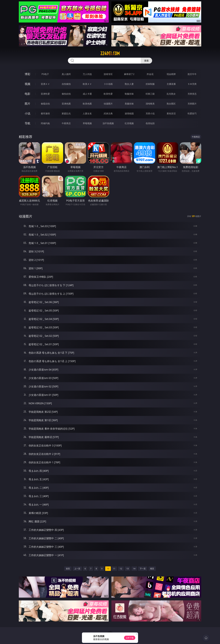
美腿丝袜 (129, 104)
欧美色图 (87, 104)
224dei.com (110, 53)
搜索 (146, 61)
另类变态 (192, 94)
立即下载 (130, 638)
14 (134, 569)
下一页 (143, 569)
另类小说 (150, 113)
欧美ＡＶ (87, 84)
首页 (68, 569)
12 (121, 569)
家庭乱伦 (66, 113)
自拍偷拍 (66, 84)
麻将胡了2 (129, 74)
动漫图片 (108, 104)
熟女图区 (171, 104)
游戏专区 (108, 74)
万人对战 (87, 74)
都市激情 (45, 113)
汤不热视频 (108, 123)
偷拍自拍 (66, 94)
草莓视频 (87, 123)
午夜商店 (66, 123)
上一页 (77, 569)
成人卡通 (87, 94)
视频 (27, 84)
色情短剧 (150, 123)
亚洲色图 (66, 104)
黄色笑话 (171, 113)
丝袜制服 (150, 84)
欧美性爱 (108, 94)
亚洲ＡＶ (45, 84)
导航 (27, 123)
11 (114, 569)
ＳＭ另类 (192, 84)
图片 (27, 104)
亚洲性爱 (45, 94)
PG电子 (45, 74)
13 (128, 569)
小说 (27, 113)
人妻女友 (87, 113)
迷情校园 (129, 113)
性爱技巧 (192, 113)
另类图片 (192, 104)
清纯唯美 (150, 104)
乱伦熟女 (171, 94)
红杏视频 (129, 123)
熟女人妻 (129, 84)
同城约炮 (45, 123)
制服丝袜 (129, 94)
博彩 (27, 74)
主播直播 (171, 84)
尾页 (152, 569)
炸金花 (150, 74)
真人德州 (66, 74)
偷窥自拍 (45, 104)
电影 (27, 94)
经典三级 (150, 94)
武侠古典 (108, 113)
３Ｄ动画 (108, 84)
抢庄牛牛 (192, 74)
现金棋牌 (171, 74)
